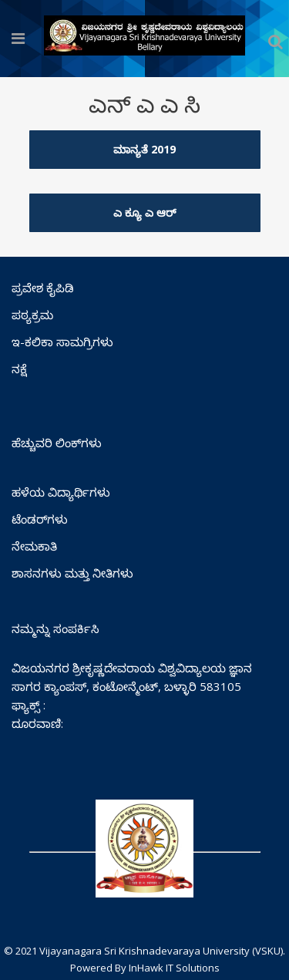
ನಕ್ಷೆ (19, 369)
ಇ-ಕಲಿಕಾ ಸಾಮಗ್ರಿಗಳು (62, 342)
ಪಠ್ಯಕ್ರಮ (32, 315)
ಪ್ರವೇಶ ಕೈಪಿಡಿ (43, 288)
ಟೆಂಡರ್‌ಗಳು (40, 519)
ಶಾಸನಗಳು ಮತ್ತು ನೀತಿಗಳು (72, 573)
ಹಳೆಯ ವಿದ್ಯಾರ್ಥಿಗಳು (61, 492)
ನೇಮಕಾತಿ (34, 546)
